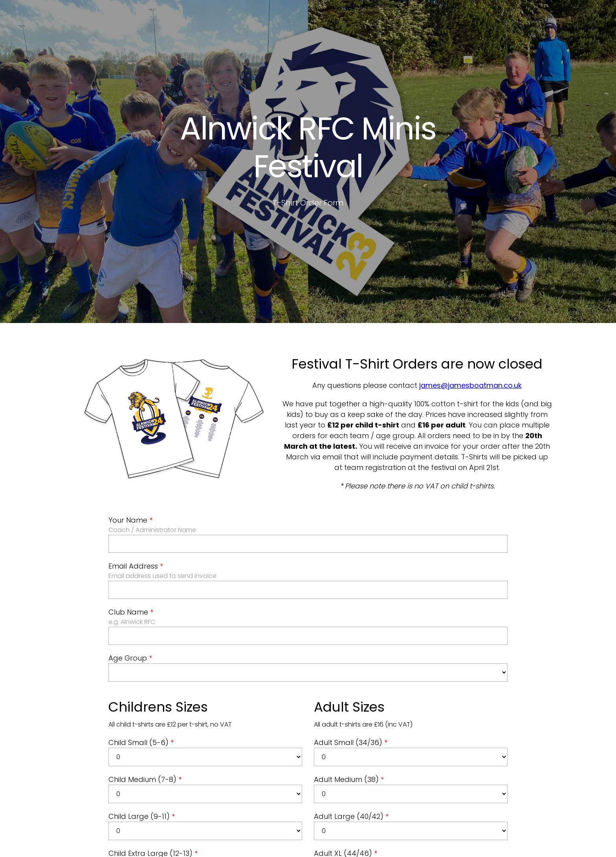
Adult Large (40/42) (351, 775)
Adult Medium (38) (349, 738)
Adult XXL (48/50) (347, 849)
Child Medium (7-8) (145, 738)
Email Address (136, 524)
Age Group (130, 616)
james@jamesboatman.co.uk (470, 344)
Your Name (130, 478)
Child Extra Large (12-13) (153, 812)
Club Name (131, 570)
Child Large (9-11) (142, 775)
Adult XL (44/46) (346, 812)
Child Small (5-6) (141, 701)
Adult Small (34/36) (351, 701)
